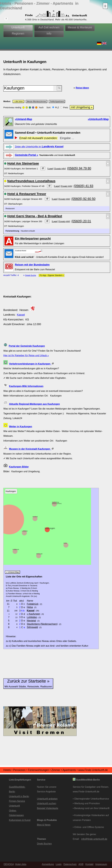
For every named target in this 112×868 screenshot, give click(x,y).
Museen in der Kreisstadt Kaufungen (31, 449)
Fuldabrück (16, 549)
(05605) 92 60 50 (83, 199)
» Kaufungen (34, 614)
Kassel (21, 315)
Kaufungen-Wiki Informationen (26, 386)
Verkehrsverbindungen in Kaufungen (32, 364)
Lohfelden (25, 531)
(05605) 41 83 (83, 186)
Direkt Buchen (44, 844)
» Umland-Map (12, 572)
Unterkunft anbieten (47, 799)
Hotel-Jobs (21, 864)
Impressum (101, 864)
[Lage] (50, 169)
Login (59, 864)
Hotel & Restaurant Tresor (27, 194)
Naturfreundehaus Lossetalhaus (31, 181)
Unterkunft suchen (46, 803)
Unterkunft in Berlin (19, 796)
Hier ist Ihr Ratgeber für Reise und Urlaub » (26, 355)
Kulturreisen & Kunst (20, 820)
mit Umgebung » (82, 107)
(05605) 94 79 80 (79, 168)
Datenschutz (70, 864)
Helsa (65, 543)
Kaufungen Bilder (19, 467)
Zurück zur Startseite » (28, 683)
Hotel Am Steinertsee (23, 163)
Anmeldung (48, 864)
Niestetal (35, 517)
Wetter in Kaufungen (21, 426)
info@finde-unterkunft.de (94, 839)
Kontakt (89, 864)
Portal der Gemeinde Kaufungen (27, 346)
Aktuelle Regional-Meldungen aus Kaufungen (34, 404)
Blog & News (44, 825)
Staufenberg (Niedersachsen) (57, 503)
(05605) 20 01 (81, 221)
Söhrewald (39, 554)
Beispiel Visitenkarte (47, 808)
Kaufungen (50, 528)
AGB (81, 864)
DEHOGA (9, 864)
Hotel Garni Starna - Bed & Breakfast (35, 216)
